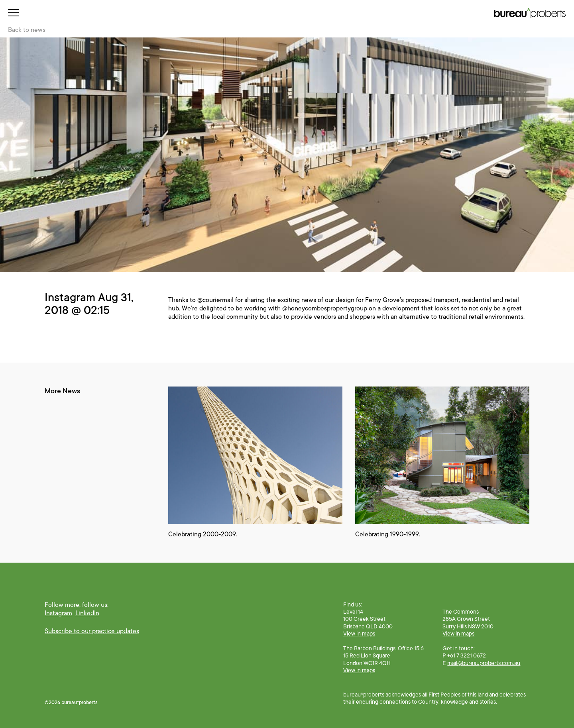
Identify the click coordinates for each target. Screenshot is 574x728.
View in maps (359, 634)
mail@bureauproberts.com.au (484, 663)
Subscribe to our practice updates (92, 631)
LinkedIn (87, 613)
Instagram (58, 613)
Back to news (27, 30)
